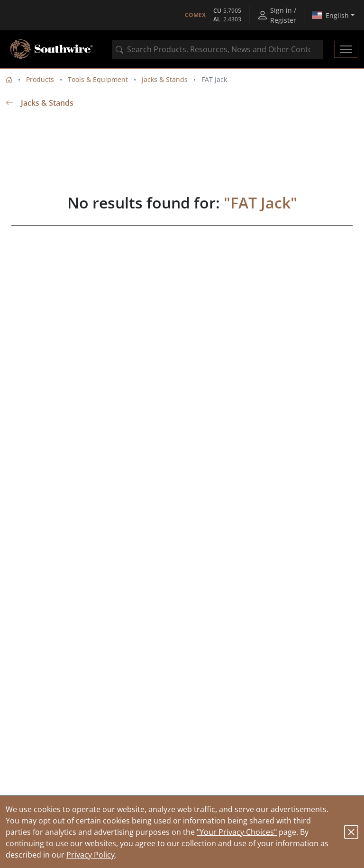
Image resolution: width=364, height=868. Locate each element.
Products (40, 79)
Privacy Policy (91, 855)
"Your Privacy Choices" (237, 832)
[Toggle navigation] (346, 49)
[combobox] (217, 49)
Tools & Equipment (98, 79)
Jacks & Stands (165, 79)
